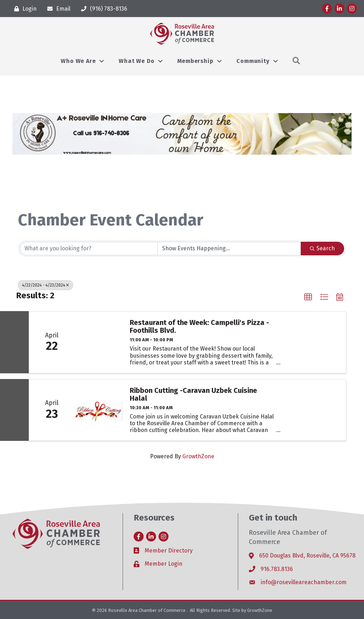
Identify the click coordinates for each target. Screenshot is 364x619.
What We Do (136, 61)
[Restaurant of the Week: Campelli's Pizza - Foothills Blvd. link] (99, 342)
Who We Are (78, 61)
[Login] (24, 9)
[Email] (57, 9)
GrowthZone (198, 456)
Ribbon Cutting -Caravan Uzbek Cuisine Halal (193, 394)
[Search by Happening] (229, 249)
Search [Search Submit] (322, 248)
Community (253, 61)
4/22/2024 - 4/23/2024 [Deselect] (45, 285)
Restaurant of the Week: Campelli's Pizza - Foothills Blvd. (199, 326)
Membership (195, 61)
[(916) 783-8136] (102, 9)
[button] (308, 297)
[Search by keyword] (89, 249)
